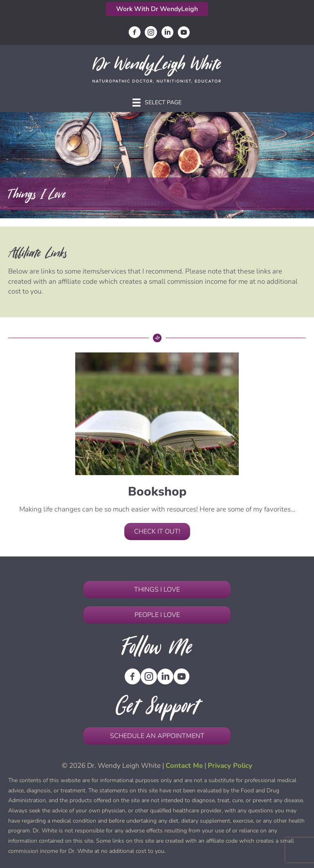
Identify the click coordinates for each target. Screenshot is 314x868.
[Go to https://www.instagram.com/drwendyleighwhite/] (151, 34)
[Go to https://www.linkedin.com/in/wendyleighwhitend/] (167, 34)
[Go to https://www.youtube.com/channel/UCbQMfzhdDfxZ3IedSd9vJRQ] (184, 34)
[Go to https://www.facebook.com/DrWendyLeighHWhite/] (135, 34)
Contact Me (184, 766)
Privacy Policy (230, 766)
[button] (157, 9)
